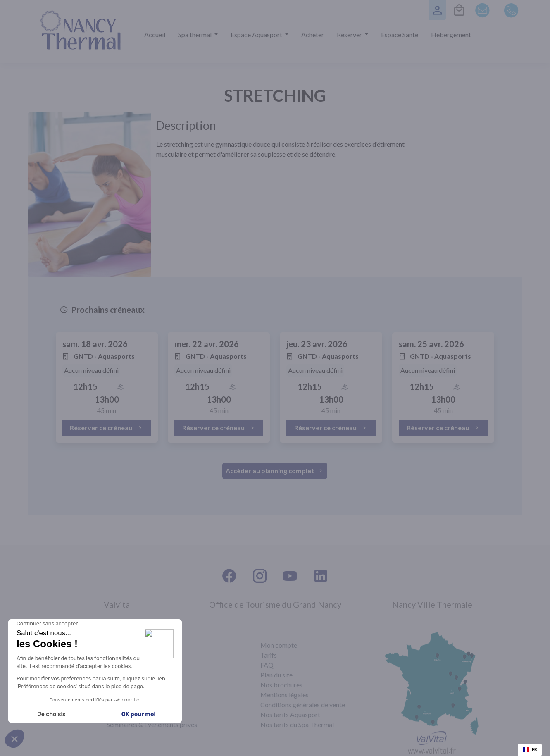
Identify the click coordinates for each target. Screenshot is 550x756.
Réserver (350, 35)
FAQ (267, 665)
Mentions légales (285, 695)
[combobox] (530, 750)
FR (530, 749)
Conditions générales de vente (303, 705)
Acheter (313, 35)
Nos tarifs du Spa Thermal (297, 724)
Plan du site (276, 675)
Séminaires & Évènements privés (152, 724)
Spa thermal (195, 35)
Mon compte (279, 645)
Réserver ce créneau (107, 428)
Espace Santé (400, 35)
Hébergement (451, 35)
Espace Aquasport (257, 35)
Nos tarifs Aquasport (290, 714)
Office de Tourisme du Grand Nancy (275, 604)
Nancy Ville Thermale (432, 604)
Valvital (118, 604)
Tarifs (269, 655)
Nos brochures (281, 685)
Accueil (155, 35)
